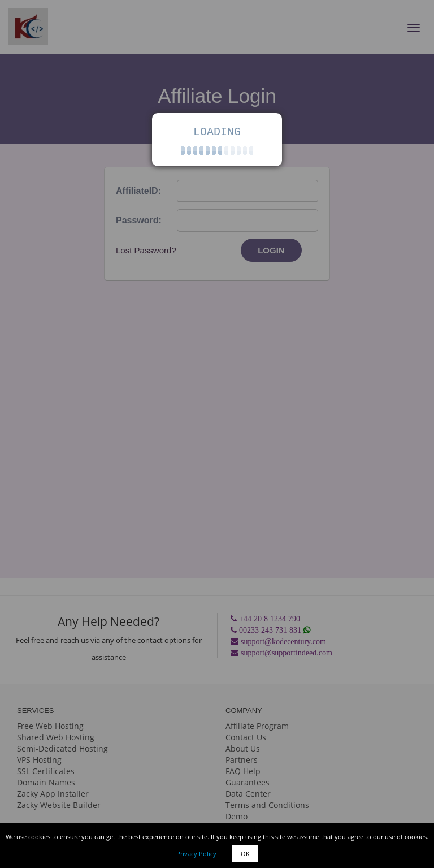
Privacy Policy (196, 854)
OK (245, 854)
